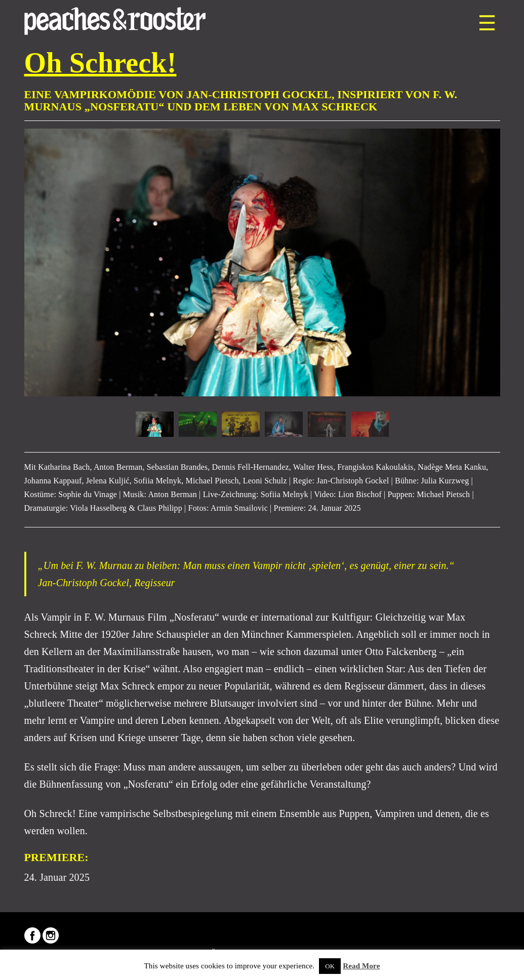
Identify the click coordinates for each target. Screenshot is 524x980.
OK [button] (330, 966)
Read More (361, 966)
